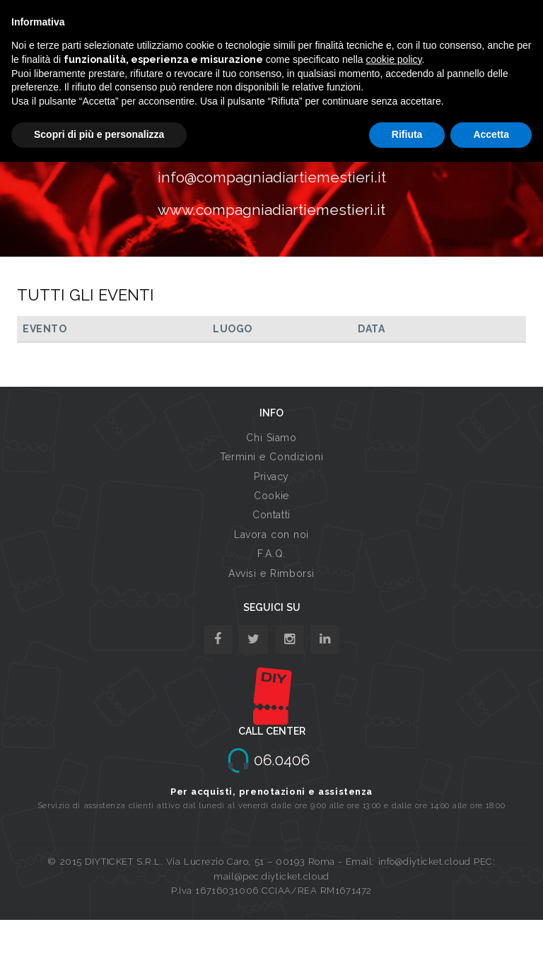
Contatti (271, 515)
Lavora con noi (271, 535)
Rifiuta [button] (407, 134)
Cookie (271, 496)
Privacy (271, 477)
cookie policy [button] (393, 59)
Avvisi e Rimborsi (271, 573)
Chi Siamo (271, 438)
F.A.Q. (271, 554)
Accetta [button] (491, 134)
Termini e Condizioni (271, 457)
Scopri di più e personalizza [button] (99, 134)
